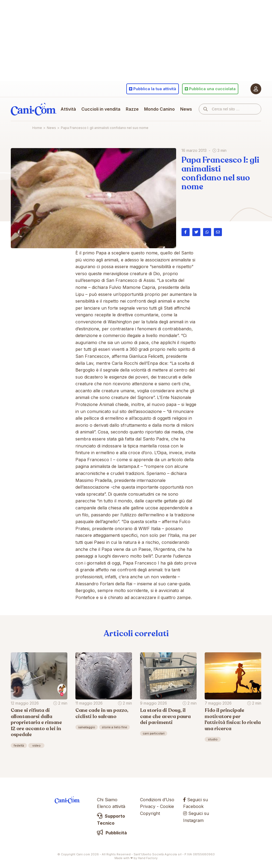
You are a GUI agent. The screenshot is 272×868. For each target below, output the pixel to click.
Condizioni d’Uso (157, 800)
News (186, 109)
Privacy (148, 806)
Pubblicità (112, 833)
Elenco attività (111, 806)
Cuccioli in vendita (101, 109)
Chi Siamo (107, 800)
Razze (132, 109)
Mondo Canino (159, 109)
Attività (68, 109)
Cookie (167, 806)
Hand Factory (148, 858)
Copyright (150, 813)
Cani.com (34, 109)
